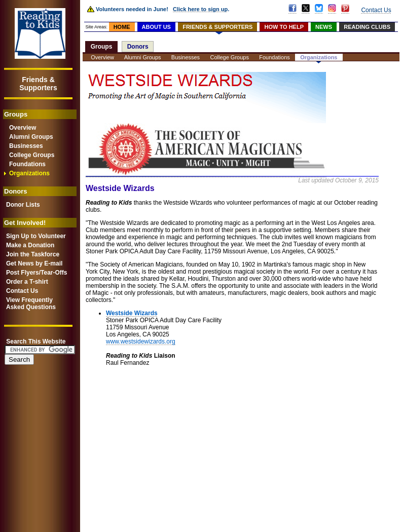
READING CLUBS (367, 27)
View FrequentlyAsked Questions (31, 303)
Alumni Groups (31, 137)
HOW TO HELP (284, 27)
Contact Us (22, 291)
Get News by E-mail (34, 263)
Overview (23, 128)
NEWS (324, 27)
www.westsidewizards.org (141, 341)
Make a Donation (30, 245)
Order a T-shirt (27, 282)
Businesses (26, 146)
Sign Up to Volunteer (36, 236)
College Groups (32, 155)
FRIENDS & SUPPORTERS (217, 27)
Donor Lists (23, 205)
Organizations (29, 173)
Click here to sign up (200, 9)
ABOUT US (156, 27)
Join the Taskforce (33, 254)
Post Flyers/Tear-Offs (36, 273)
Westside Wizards (132, 313)
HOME (122, 27)
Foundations (27, 164)
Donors (138, 47)
